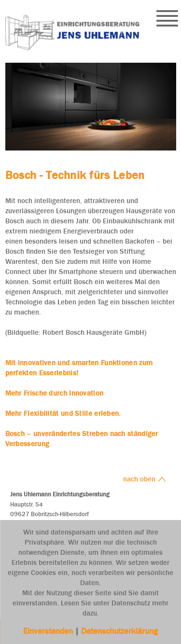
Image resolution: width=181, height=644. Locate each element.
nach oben (145, 479)
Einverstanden (49, 631)
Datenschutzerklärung (119, 631)
